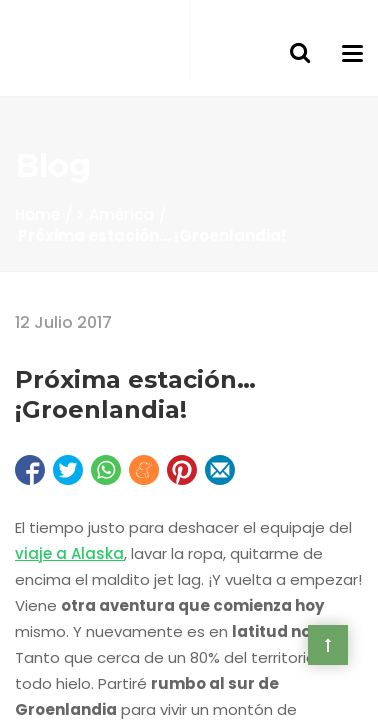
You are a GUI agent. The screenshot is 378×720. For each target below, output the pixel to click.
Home (37, 214)
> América (115, 214)
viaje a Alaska (69, 553)
